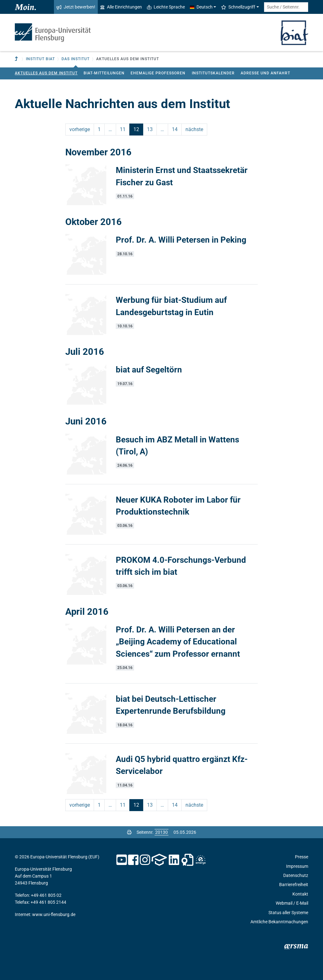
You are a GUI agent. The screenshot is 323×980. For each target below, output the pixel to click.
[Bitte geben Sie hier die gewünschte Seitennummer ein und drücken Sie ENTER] (161, 832)
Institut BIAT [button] (40, 59)
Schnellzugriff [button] (238, 7)
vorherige (80, 129)
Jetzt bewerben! (76, 7)
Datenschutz (296, 875)
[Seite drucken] (129, 832)
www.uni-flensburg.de (54, 914)
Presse (302, 857)
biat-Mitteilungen (104, 73)
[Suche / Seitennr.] (286, 7)
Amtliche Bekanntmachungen (279, 922)
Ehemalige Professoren (158, 73)
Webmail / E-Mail (292, 903)
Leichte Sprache (166, 7)
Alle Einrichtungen (121, 7)
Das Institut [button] (76, 59)
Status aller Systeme (288, 913)
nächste (194, 129)
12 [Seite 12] (136, 129)
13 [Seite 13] (150, 129)
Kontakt (300, 894)
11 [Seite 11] (123, 129)
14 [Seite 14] (175, 129)
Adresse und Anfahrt (265, 73)
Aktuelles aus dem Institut (46, 73)
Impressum (297, 866)
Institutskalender (213, 73)
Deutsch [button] (201, 7)
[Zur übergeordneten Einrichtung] (17, 59)
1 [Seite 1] (99, 129)
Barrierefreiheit (294, 885)
